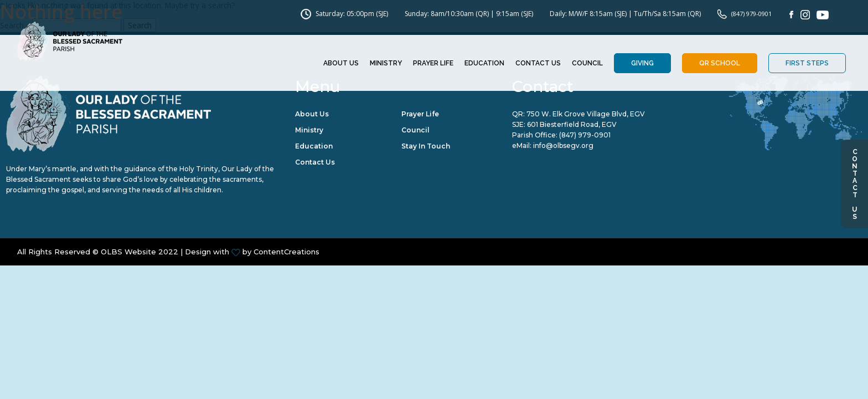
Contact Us (855, 184)
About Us (341, 64)
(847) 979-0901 (585, 136)
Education (484, 64)
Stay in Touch (426, 147)
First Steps (807, 64)
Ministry (386, 64)
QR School (720, 64)
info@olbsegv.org (563, 147)
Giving (642, 64)
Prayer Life (433, 64)
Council (587, 64)
